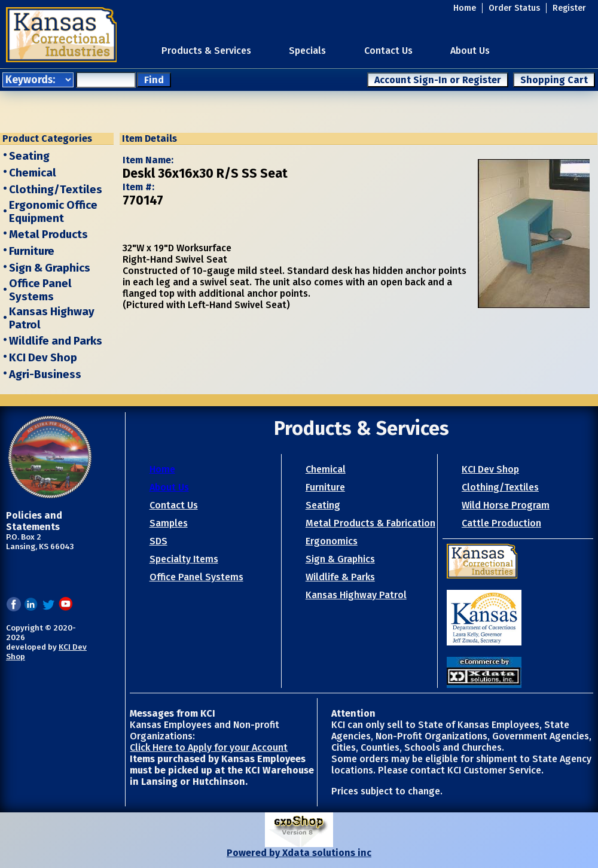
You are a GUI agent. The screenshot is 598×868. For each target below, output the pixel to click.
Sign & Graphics (50, 268)
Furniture (32, 251)
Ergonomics (332, 541)
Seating (29, 156)
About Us (470, 51)
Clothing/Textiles (56, 190)
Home (465, 8)
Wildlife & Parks (340, 577)
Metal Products (48, 234)
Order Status (514, 8)
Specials (307, 51)
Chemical (33, 173)
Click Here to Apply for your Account (209, 747)
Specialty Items (184, 559)
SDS (158, 541)
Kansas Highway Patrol (356, 595)
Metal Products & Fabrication (370, 523)
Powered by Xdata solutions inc (299, 853)
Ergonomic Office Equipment (53, 212)
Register (569, 8)
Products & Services (206, 51)
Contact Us (388, 51)
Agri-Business (45, 374)
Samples (169, 523)
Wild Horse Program (506, 505)
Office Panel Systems (40, 290)
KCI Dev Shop (43, 358)
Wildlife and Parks (56, 341)
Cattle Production (501, 523)
